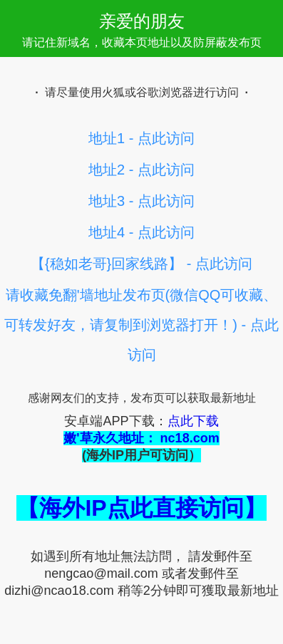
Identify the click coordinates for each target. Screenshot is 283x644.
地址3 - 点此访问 (141, 201)
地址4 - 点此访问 (141, 232)
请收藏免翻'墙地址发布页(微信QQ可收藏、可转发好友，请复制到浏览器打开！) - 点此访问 (141, 325)
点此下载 (193, 421)
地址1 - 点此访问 (141, 138)
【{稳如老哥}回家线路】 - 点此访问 (141, 264)
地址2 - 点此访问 (141, 170)
